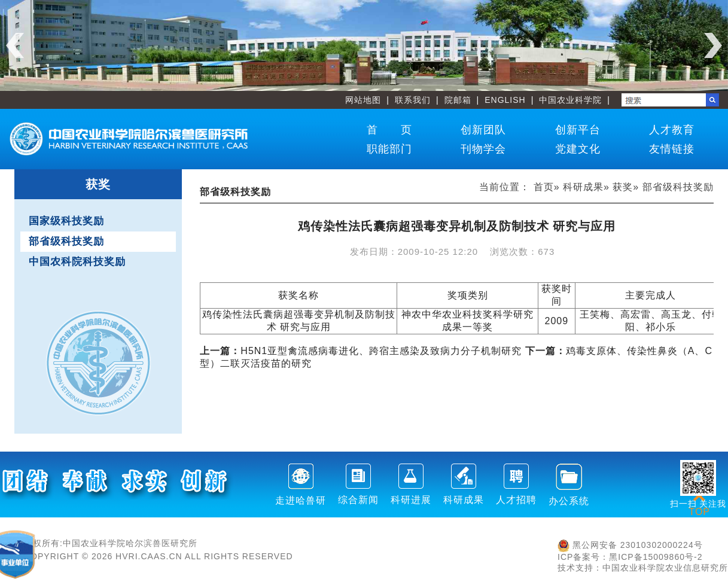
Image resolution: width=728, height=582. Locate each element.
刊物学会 (483, 149)
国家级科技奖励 (66, 221)
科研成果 (583, 187)
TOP (699, 505)
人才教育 (672, 130)
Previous (15, 45)
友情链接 (672, 149)
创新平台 (578, 130)
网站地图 (363, 100)
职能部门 (389, 149)
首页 (544, 187)
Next (713, 45)
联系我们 (413, 100)
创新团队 (483, 130)
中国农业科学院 (570, 100)
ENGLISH (505, 100)
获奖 (623, 187)
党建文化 (578, 149)
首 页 (389, 130)
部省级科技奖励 (66, 241)
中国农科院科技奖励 (77, 262)
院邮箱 (458, 100)
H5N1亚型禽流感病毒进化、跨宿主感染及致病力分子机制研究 (361, 351)
